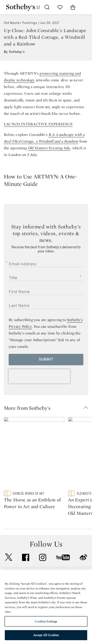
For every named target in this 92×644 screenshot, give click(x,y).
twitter (9, 557)
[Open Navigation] (86, 7)
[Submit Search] (47, 7)
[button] (48, 408)
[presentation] (39, 376)
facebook (26, 557)
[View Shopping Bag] (73, 7)
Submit (46, 359)
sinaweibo (83, 557)
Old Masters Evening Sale (49, 148)
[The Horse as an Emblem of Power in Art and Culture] (34, 454)
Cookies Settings (46, 621)
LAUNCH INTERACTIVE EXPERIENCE (38, 124)
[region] (46, 607)
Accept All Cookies (46, 635)
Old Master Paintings (20, 23)
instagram (43, 557)
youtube (63, 557)
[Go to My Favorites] (60, 7)
